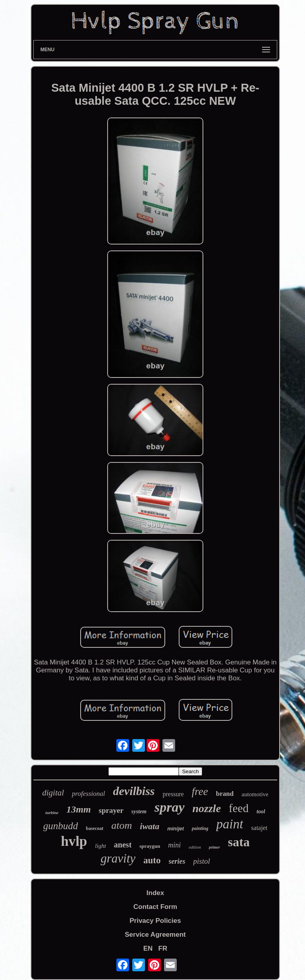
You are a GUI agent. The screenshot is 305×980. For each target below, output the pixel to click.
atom (122, 825)
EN (148, 948)
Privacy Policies (155, 921)
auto (152, 860)
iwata (150, 826)
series (177, 861)
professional (88, 794)
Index (155, 893)
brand (225, 794)
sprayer (111, 810)
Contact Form (155, 907)
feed (239, 808)
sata (239, 842)
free (200, 791)
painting (200, 828)
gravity (118, 858)
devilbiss (134, 791)
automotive (255, 794)
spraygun (150, 846)
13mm (78, 809)
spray (170, 807)
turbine (52, 812)
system (139, 812)
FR (163, 948)
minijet (176, 829)
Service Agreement (155, 935)
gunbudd (61, 826)
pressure (173, 794)
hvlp (74, 841)
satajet (259, 828)
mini (174, 845)
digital (53, 793)
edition (195, 847)
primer (214, 847)
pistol (202, 861)
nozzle (207, 808)
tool (261, 812)
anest (123, 845)
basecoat (95, 828)
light (100, 846)
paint (230, 824)
